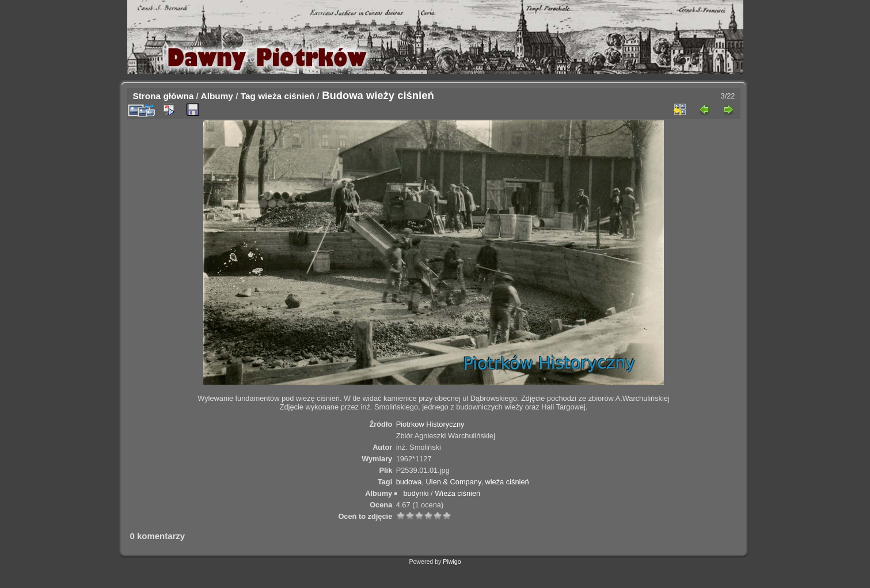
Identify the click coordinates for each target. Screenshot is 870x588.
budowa (409, 482)
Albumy (217, 96)
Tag (248, 96)
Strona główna (164, 96)
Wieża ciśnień (457, 493)
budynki (416, 493)
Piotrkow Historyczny (430, 424)
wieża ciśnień (286, 96)
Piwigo (452, 562)
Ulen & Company (454, 482)
